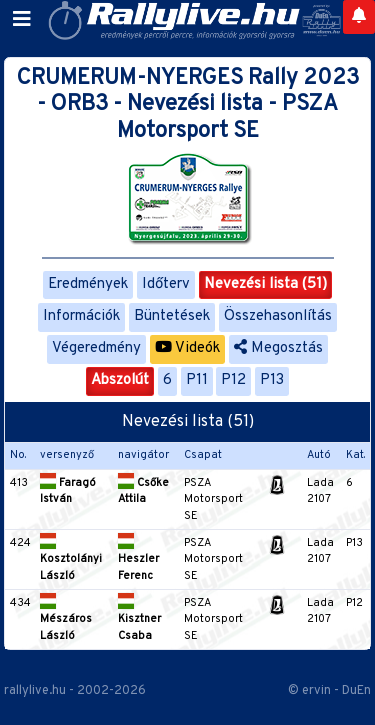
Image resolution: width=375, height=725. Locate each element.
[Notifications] (359, 17)
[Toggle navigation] (22, 20)
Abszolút (120, 380)
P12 (233, 380)
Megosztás (278, 348)
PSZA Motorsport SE (213, 499)
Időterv (166, 284)
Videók (187, 348)
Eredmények (88, 284)
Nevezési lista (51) (265, 284)
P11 (197, 380)
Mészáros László (66, 619)
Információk (81, 316)
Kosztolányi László (71, 559)
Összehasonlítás (278, 316)
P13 (272, 380)
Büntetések (172, 316)
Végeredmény (96, 348)
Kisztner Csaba (139, 619)
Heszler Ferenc (138, 559)
